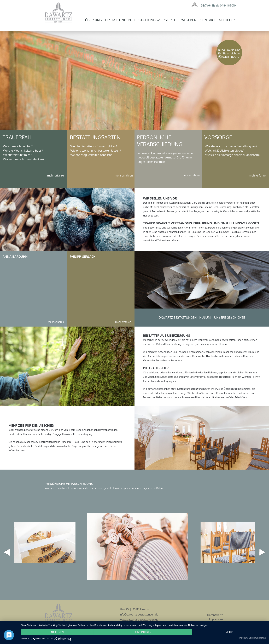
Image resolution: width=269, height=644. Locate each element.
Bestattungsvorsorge (155, 20)
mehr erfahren (56, 175)
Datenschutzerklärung (257, 638)
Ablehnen (57, 632)
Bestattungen (118, 20)
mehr (229, 632)
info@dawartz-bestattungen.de (139, 614)
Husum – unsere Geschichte (222, 317)
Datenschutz (215, 615)
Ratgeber (188, 20)
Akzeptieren (143, 632)
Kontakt (207, 20)
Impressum (216, 619)
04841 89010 (228, 5)
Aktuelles (227, 20)
